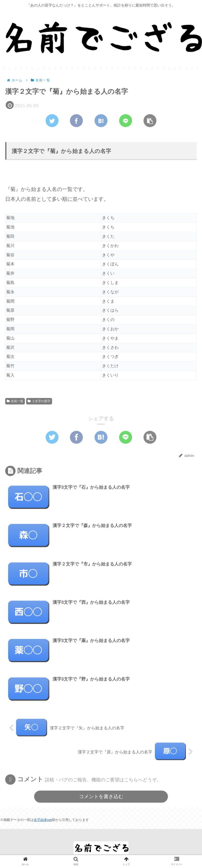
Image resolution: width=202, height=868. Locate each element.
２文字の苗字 (39, 401)
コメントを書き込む (101, 797)
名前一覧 (15, 401)
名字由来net (43, 820)
